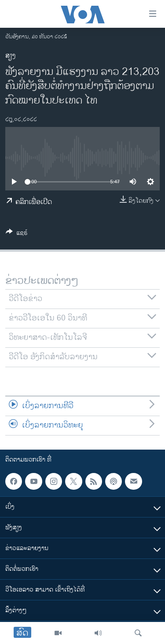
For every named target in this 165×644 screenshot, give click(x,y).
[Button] (17, 234)
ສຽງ (11, 56)
